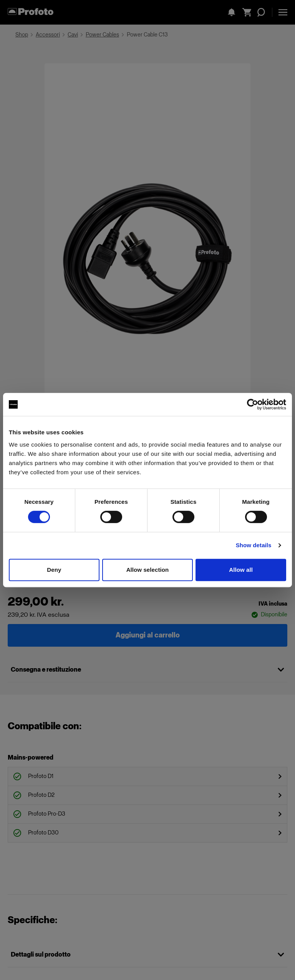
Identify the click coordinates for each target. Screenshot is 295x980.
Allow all (241, 570)
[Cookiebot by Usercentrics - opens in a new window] (253, 404)
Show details (254, 545)
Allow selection (148, 570)
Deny (54, 570)
